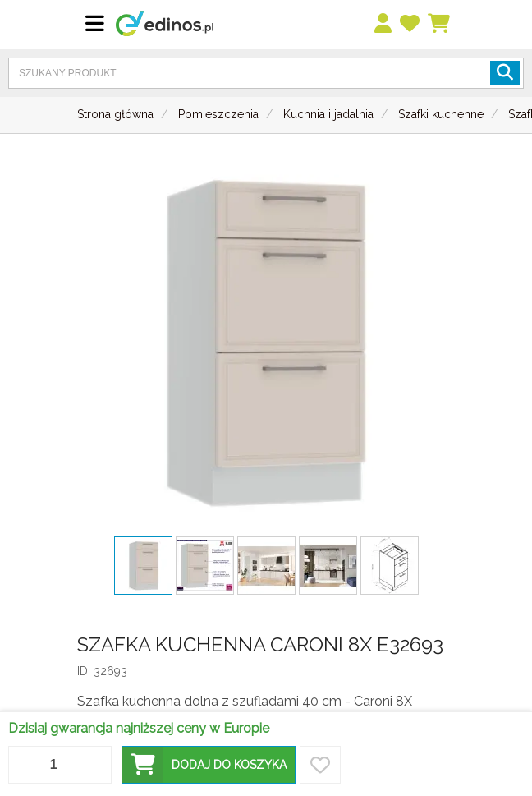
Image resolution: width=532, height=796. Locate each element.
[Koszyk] (440, 24)
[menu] (384, 24)
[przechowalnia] (410, 24)
